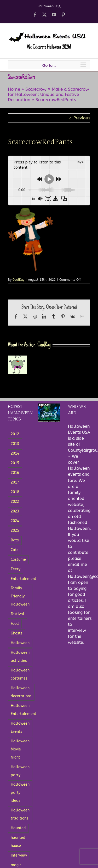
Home (14, 89)
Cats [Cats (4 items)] (15, 550)
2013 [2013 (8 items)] (15, 444)
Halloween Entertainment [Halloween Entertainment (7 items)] (24, 710)
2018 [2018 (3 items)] (15, 492)
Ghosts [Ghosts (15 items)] (17, 633)
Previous (82, 118)
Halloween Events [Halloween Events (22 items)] (20, 728)
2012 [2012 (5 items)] (15, 434)
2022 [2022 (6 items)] (15, 502)
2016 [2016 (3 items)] (15, 473)
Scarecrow (36, 89)
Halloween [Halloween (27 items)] (20, 643)
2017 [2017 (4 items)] (15, 482)
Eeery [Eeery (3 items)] (16, 569)
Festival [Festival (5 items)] (18, 614)
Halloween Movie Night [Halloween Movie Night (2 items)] (20, 749)
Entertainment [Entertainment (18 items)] (24, 579)
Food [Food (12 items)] (15, 624)
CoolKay (18, 280)
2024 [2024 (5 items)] (15, 521)
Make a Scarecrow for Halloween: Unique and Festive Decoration (48, 94)
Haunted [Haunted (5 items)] (18, 828)
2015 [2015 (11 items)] (15, 463)
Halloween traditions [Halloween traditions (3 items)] (20, 814)
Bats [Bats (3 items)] (15, 540)
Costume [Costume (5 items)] (18, 560)
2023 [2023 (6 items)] (15, 511)
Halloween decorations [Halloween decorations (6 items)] (21, 692)
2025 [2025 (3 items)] (15, 531)
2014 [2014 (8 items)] (15, 453)
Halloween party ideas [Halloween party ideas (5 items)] (20, 793)
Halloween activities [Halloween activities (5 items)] (20, 657)
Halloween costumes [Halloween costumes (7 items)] (20, 674)
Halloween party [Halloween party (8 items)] (20, 771)
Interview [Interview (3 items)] (19, 855)
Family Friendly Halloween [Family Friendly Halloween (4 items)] (20, 596)
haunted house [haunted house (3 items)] (18, 842)
